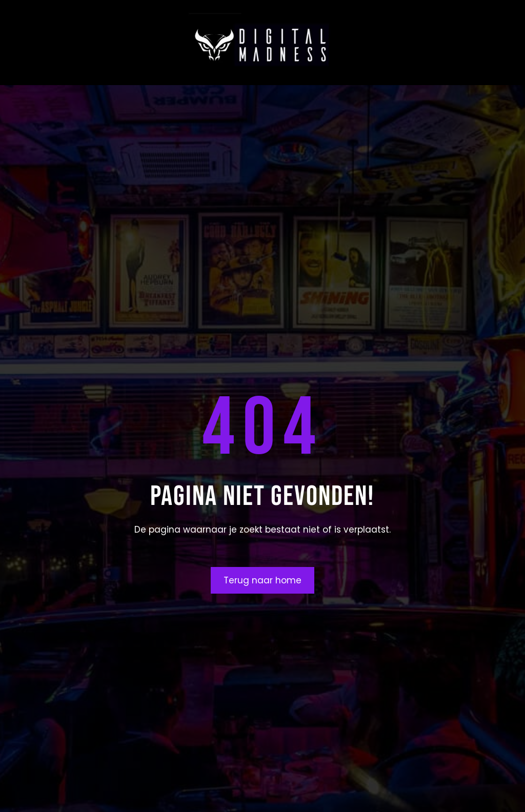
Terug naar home (262, 580)
